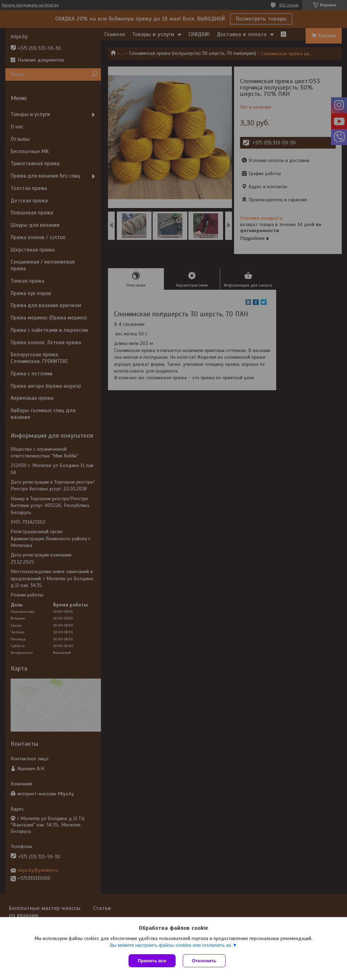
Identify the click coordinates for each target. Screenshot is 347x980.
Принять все (152, 961)
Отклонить (204, 961)
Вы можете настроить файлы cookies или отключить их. (171, 945)
